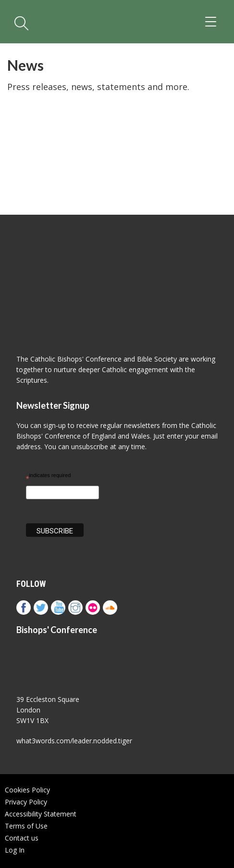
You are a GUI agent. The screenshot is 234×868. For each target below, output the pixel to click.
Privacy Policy (26, 802)
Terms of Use (26, 826)
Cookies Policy (27, 790)
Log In (15, 850)
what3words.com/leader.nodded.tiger (74, 741)
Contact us (22, 838)
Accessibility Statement (41, 814)
